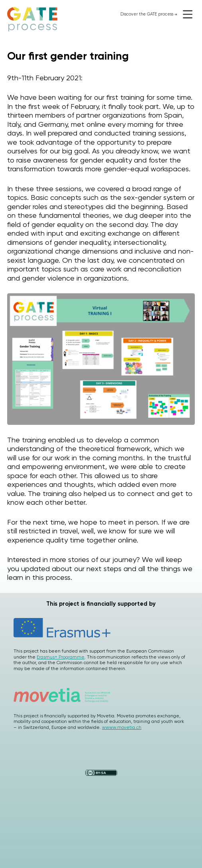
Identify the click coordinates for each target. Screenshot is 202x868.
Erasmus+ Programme (61, 657)
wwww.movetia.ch (122, 727)
